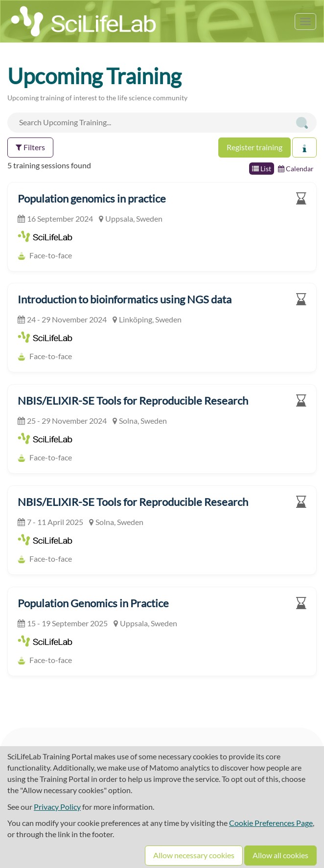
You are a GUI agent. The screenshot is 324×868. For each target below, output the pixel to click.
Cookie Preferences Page (271, 823)
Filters (30, 147)
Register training (255, 147)
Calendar (296, 169)
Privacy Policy (57, 807)
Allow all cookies (280, 855)
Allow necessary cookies (194, 855)
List (262, 169)
